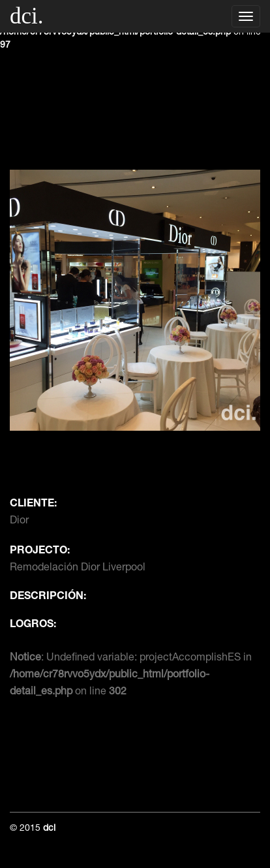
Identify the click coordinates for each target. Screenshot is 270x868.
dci (49, 829)
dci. (27, 16)
